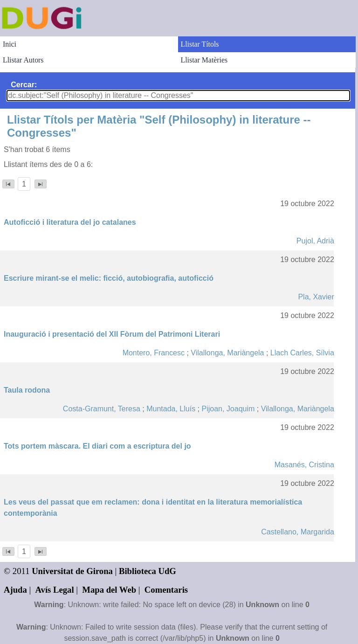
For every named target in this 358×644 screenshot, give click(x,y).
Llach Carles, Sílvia (302, 353)
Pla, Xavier (316, 297)
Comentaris (166, 590)
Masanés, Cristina (304, 465)
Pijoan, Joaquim (228, 409)
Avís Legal (55, 590)
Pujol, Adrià (315, 241)
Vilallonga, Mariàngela (227, 353)
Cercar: (24, 85)
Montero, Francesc (154, 353)
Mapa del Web (109, 590)
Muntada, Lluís (171, 409)
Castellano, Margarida (298, 532)
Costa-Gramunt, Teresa (102, 409)
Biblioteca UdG (148, 571)
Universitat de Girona (72, 571)
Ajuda (15, 590)
